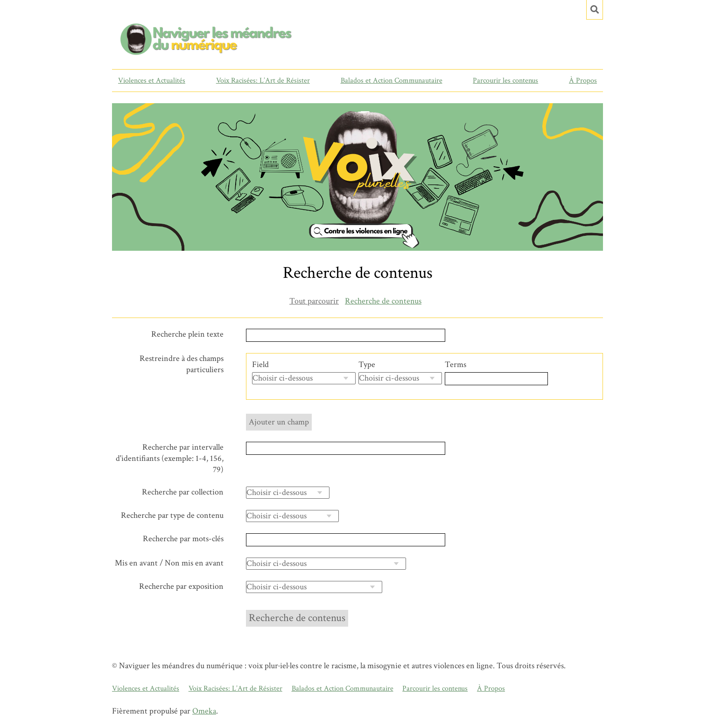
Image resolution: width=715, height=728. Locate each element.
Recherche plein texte (187, 334)
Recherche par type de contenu (172, 515)
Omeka (204, 711)
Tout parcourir (314, 301)
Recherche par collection (183, 492)
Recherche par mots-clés (183, 539)
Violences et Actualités (152, 81)
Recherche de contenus (383, 301)
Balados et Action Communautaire (392, 81)
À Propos (583, 81)
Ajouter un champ (279, 422)
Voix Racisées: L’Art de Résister (263, 81)
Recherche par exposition (181, 586)
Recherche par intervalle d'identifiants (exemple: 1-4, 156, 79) (170, 458)
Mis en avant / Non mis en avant (169, 563)
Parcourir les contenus (505, 81)
